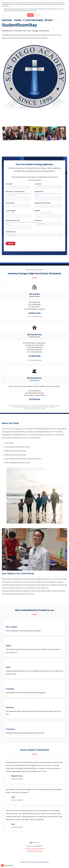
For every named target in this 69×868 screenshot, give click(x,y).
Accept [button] (31, 15)
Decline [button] (38, 15)
